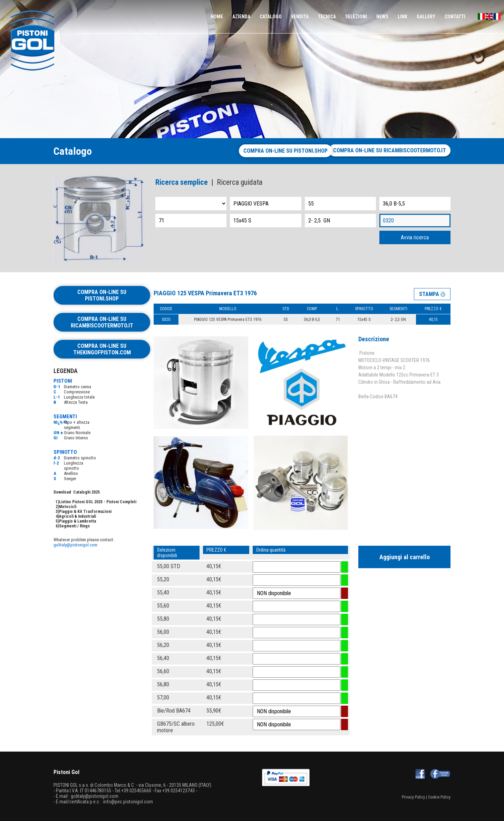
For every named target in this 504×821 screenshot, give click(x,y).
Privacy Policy (413, 797)
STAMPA (432, 294)
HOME (217, 17)
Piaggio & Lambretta (77, 521)
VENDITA (300, 17)
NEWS (382, 17)
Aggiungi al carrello (405, 557)
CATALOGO (271, 17)
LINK (403, 17)
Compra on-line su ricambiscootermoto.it (390, 150)
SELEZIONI (356, 17)
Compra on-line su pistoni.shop (280, 151)
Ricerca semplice (182, 182)
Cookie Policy (439, 797)
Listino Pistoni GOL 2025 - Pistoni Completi (98, 502)
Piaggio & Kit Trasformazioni (85, 512)
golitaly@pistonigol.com (75, 545)
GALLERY (426, 17)
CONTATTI (455, 17)
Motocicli (68, 507)
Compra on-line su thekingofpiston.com (102, 349)
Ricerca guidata (240, 182)
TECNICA (327, 17)
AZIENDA (241, 17)
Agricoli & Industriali (77, 516)
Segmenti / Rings (74, 526)
